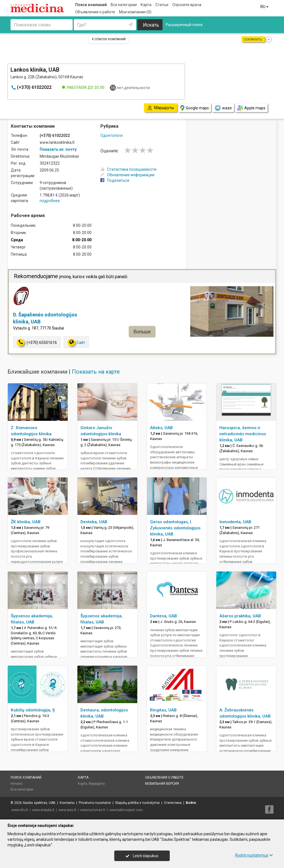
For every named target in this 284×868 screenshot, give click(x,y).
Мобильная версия (162, 784)
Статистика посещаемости (128, 169)
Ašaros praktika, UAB (240, 616)
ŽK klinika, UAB (26, 522)
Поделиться (115, 180)
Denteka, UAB (94, 522)
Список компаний (109, 39)
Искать (151, 25)
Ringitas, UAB (163, 710)
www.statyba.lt (43, 810)
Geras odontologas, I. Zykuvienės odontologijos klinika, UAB (175, 528)
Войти (191, 803)
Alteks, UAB (161, 428)
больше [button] (142, 332)
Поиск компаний (91, 5)
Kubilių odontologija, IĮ (33, 710)
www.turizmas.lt (93, 810)
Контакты (67, 803)
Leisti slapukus (142, 856)
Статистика (173, 803)
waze (223, 108)
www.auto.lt (67, 810)
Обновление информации (127, 175)
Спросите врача (187, 5)
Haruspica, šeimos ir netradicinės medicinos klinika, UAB (243, 434)
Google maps (195, 108)
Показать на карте (96, 372)
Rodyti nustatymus (254, 855)
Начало (17, 784)
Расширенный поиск (184, 25)
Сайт (76, 342)
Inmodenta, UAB (235, 522)
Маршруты (97, 784)
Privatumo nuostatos (95, 803)
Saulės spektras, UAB (39, 803)
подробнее (50, 201)
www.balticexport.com (126, 810)
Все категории (124, 5)
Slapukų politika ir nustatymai (137, 803)
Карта (146, 5)
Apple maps (251, 108)
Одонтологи (111, 135)
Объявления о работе (95, 12)
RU (265, 7)
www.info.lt (20, 810)
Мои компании (135, 12)
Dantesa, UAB (163, 616)
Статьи (162, 5)
